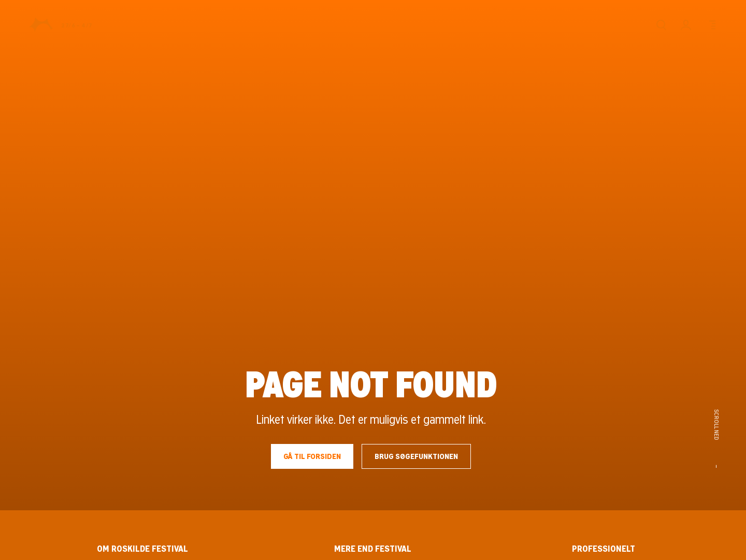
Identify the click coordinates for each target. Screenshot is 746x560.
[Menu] (711, 25)
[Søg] (661, 25)
